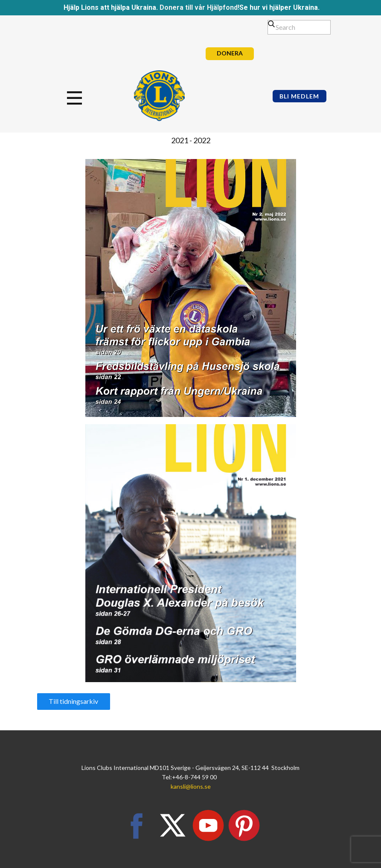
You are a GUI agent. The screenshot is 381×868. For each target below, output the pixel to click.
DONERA (230, 53)
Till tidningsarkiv (73, 701)
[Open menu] (84, 98)
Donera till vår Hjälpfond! (199, 7)
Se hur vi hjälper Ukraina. (279, 7)
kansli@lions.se (191, 786)
